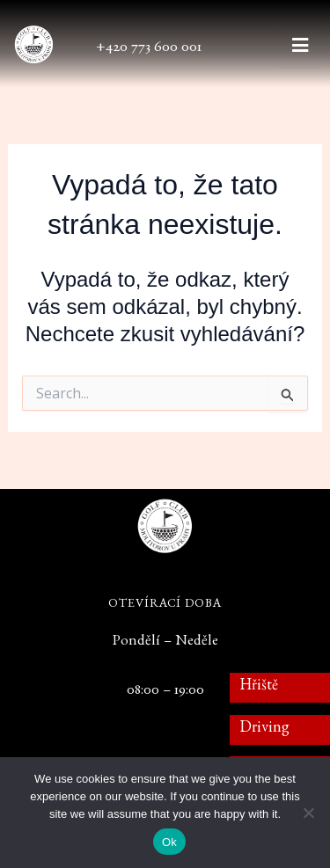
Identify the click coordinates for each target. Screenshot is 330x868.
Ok (169, 842)
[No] (308, 813)
